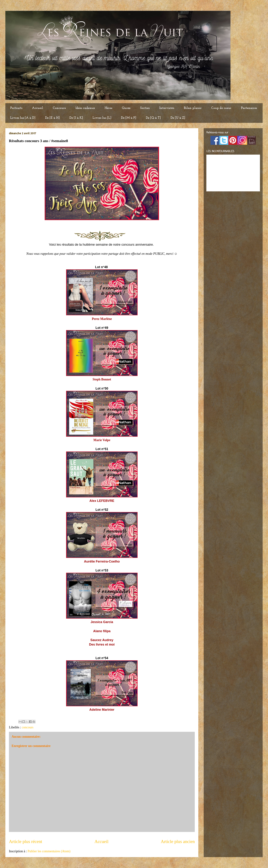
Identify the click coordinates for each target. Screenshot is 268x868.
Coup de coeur (221, 108)
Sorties (145, 108)
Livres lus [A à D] (23, 118)
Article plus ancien (178, 841)
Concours (59, 108)
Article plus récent (26, 841)
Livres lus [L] (102, 118)
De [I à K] (76, 118)
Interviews (167, 108)
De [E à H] (52, 118)
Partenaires (249, 108)
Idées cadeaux (85, 108)
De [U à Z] (178, 118)
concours (28, 727)
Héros (108, 108)
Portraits (16, 108)
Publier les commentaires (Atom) (49, 851)
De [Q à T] (153, 118)
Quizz (126, 108)
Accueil (38, 108)
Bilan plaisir (193, 108)
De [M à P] (129, 118)
